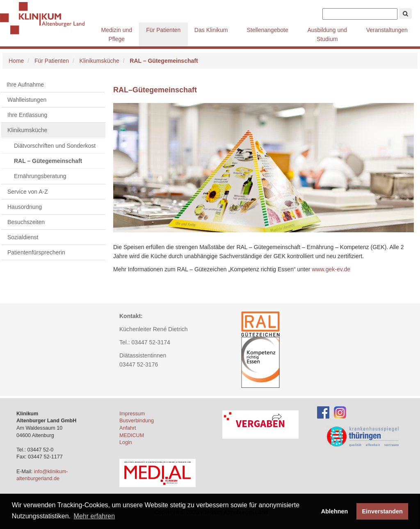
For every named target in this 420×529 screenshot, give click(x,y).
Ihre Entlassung (27, 115)
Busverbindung (137, 421)
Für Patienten (163, 30)
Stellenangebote (267, 30)
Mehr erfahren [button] (95, 516)
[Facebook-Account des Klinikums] (323, 412)
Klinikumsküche (99, 61)
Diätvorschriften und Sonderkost (55, 146)
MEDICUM (132, 435)
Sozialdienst (23, 237)
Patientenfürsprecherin (36, 252)
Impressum (132, 414)
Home (16, 61)
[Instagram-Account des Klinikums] (340, 412)
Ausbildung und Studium (327, 34)
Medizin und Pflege (117, 34)
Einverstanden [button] (382, 511)
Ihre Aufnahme (25, 85)
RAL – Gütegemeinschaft (48, 161)
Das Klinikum (211, 30)
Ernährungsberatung (40, 176)
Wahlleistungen (27, 100)
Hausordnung (25, 207)
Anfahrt (128, 428)
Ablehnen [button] (335, 511)
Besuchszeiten (26, 222)
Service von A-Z (28, 192)
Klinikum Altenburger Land (47, 18)
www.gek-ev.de (331, 269)
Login (126, 442)
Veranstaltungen (387, 30)
